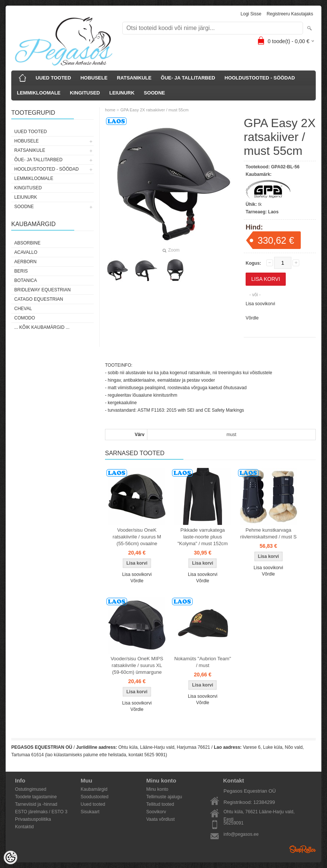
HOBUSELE (94, 78)
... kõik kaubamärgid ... (42, 327)
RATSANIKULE (134, 78)
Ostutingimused (31, 789)
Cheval (23, 309)
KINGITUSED (85, 93)
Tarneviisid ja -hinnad (36, 804)
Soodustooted (94, 797)
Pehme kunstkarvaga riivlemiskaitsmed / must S (268, 533)
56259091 (233, 823)
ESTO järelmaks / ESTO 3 (41, 812)
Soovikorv (156, 812)
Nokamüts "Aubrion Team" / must (203, 662)
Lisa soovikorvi (260, 304)
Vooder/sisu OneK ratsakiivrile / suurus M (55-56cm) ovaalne (137, 537)
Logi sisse (251, 14)
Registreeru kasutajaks (290, 14)
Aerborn (25, 262)
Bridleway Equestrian (42, 290)
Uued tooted (93, 804)
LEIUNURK (122, 93)
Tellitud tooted (160, 804)
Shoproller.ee (303, 849)
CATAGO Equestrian (39, 299)
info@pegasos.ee (241, 834)
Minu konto (157, 789)
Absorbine (27, 243)
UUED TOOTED (53, 78)
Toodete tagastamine (36, 797)
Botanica (25, 280)
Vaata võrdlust (160, 819)
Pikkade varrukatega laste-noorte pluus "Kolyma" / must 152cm (202, 537)
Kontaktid (24, 827)
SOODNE (154, 93)
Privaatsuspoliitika (33, 819)
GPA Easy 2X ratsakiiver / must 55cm (154, 110)
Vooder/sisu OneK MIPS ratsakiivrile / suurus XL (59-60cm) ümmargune (137, 665)
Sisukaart (90, 812)
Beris (21, 271)
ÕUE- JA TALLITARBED (188, 78)
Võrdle (252, 318)
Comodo (25, 318)
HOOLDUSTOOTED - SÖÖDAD (260, 78)
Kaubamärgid (94, 789)
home (110, 110)
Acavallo (26, 252)
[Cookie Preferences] (10, 858)
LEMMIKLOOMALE (39, 93)
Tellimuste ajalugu (164, 797)
